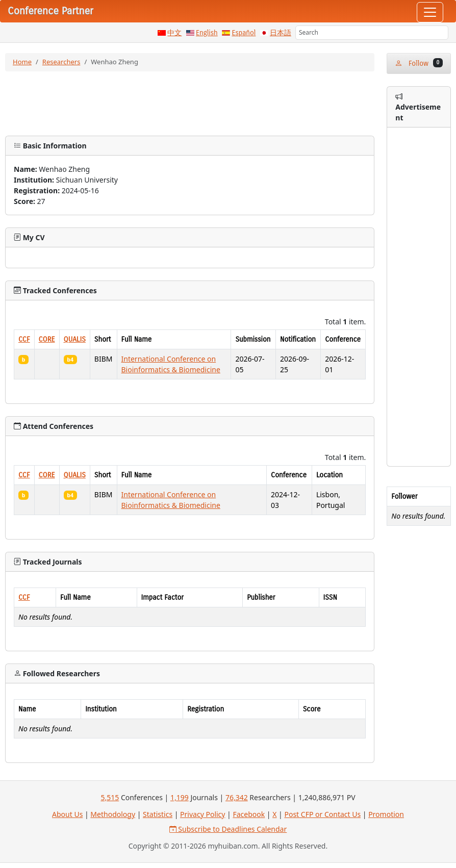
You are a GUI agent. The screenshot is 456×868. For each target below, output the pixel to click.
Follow (419, 63)
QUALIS (75, 339)
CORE (47, 339)
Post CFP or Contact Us (322, 814)
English (207, 33)
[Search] (372, 33)
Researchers (61, 62)
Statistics (158, 814)
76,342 (237, 797)
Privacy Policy (202, 814)
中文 (174, 33)
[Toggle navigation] (430, 12)
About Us (67, 814)
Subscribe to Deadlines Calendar (228, 829)
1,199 (180, 797)
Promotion (386, 814)
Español (244, 33)
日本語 (281, 33)
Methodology (113, 814)
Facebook (249, 814)
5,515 (110, 797)
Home (22, 62)
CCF (24, 339)
